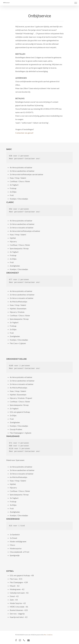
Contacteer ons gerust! (24, 133)
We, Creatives (48, 635)
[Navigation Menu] (76, 3)
